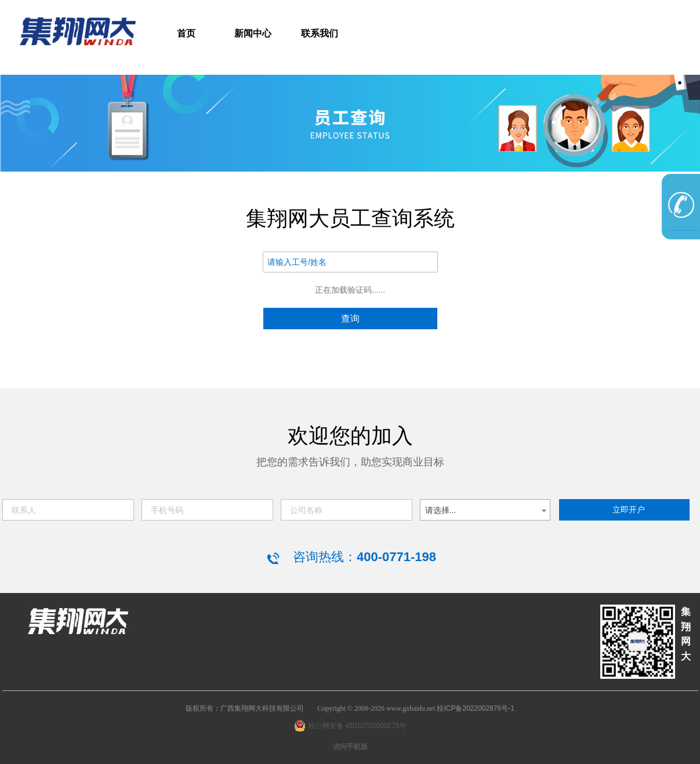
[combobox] (485, 510)
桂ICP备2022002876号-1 (475, 708)
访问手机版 (350, 747)
